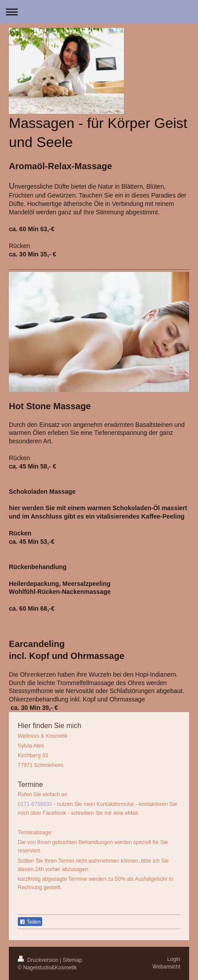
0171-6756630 (35, 804)
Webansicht (166, 967)
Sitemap (72, 960)
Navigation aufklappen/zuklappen (99, 12)
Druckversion (39, 960)
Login (174, 959)
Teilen (30, 922)
